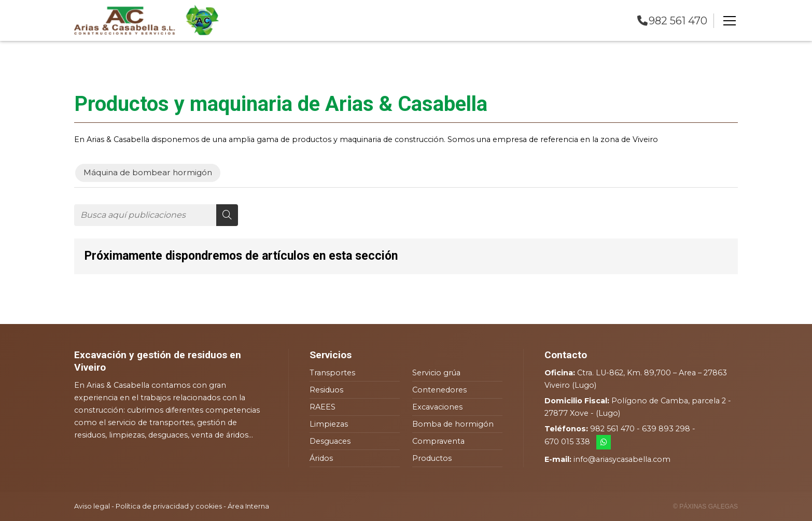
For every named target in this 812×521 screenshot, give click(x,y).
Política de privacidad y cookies (169, 506)
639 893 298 (666, 429)
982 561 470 (612, 429)
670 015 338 (567, 442)
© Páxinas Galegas (705, 506)
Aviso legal (92, 506)
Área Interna (248, 506)
